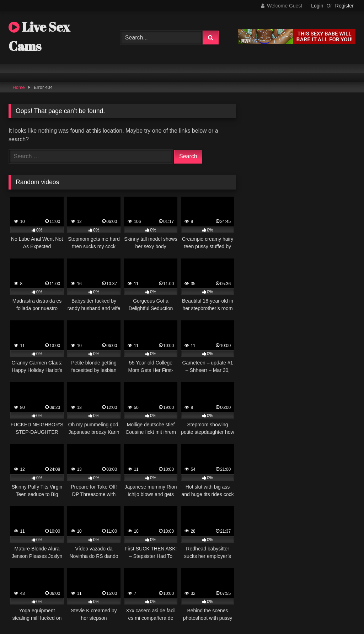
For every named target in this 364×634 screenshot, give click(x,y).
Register (344, 6)
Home (19, 87)
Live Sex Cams (39, 36)
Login (317, 6)
